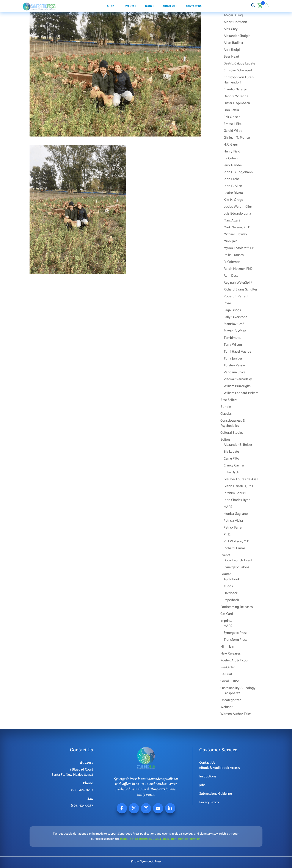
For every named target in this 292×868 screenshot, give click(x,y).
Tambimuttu (233, 338)
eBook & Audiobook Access (220, 768)
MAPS (228, 507)
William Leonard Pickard (241, 393)
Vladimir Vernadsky (238, 379)
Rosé (227, 303)
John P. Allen (233, 186)
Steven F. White (235, 331)
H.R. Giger (231, 145)
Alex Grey (231, 29)
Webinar (226, 707)
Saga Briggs (232, 310)
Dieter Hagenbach (237, 103)
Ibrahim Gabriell (235, 493)
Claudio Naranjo (235, 89)
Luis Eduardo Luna (237, 214)
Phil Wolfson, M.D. (237, 541)
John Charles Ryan (237, 500)
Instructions (208, 776)
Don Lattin (231, 110)
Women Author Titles (236, 714)
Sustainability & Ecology (238, 688)
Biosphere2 (232, 693)
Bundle (226, 407)
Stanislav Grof (234, 324)
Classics (226, 414)
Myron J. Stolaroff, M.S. (240, 248)
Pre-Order (228, 667)
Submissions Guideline (216, 794)
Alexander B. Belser (238, 445)
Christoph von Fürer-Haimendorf (239, 80)
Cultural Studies (232, 433)
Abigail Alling (233, 15)
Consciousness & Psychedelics (233, 423)
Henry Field (232, 151)
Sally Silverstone (235, 317)
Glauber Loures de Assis (241, 479)
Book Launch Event (238, 560)
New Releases (231, 654)
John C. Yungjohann (238, 172)
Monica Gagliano (236, 514)
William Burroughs (237, 386)
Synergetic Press (235, 633)
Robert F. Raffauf (236, 296)
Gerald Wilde (233, 131)
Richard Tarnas (235, 548)
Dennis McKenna (236, 96)
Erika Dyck (231, 472)
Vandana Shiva (235, 372)
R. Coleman (232, 262)
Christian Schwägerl (238, 70)
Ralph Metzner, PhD (238, 269)
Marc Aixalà (232, 221)
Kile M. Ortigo (233, 200)
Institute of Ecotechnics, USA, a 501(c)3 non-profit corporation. (161, 839)
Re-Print (226, 674)
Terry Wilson (233, 345)
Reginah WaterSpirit (238, 283)
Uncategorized (231, 700)
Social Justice (230, 681)
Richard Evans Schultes (241, 290)
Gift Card (227, 614)
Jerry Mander (233, 165)
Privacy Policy (209, 802)
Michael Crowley (235, 234)
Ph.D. (227, 534)
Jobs (202, 785)
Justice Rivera (233, 193)
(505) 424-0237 (82, 790)
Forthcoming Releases (237, 607)
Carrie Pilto (231, 459)
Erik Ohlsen (232, 117)
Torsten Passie (234, 365)
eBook (228, 586)
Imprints (226, 621)
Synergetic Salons (236, 567)
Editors (225, 440)
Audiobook (232, 579)
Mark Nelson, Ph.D (237, 227)
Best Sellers (229, 400)
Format (226, 574)
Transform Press (235, 640)
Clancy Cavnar (234, 465)
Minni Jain (231, 241)
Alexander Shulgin (237, 36)
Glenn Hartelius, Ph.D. (239, 486)
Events (225, 555)
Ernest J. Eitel (233, 124)
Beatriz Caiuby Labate (239, 64)
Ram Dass (231, 276)
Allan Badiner (233, 43)
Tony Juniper (233, 359)
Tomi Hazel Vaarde (237, 352)
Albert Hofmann (235, 22)
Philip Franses (234, 255)
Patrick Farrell (233, 528)
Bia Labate (231, 452)
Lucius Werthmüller (238, 207)
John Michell (232, 179)
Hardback (231, 593)
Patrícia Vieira (233, 521)
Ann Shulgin (233, 50)
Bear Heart (231, 57)
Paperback (231, 600)
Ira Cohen (231, 158)
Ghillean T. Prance (237, 138)
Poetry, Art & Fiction (235, 660)
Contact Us (207, 763)
